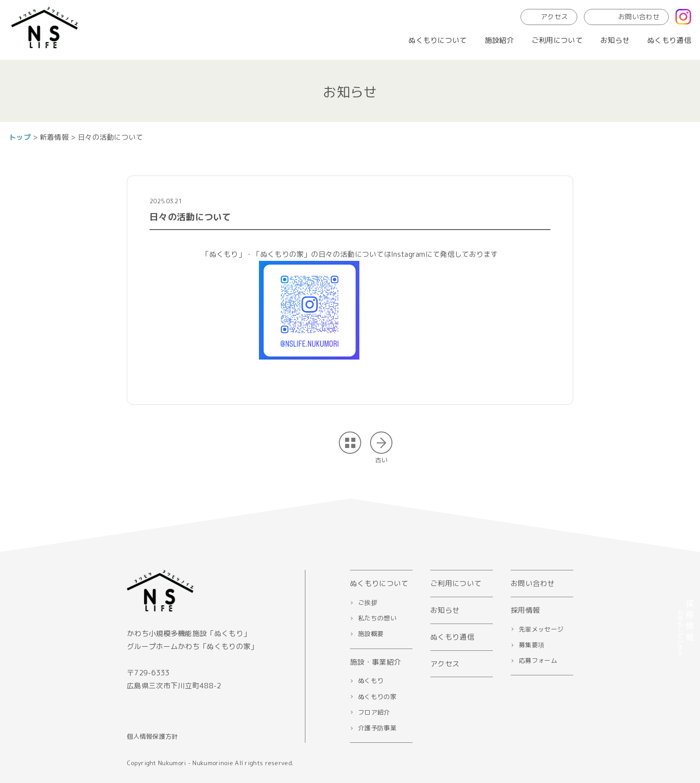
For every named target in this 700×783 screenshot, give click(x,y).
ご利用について (557, 40)
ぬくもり (371, 680)
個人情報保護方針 (152, 736)
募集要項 (531, 645)
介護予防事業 (377, 728)
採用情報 (525, 610)
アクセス (549, 17)
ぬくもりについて (437, 40)
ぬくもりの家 (377, 697)
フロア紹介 (374, 712)
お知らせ (615, 40)
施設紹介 (499, 40)
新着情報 (54, 137)
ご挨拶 (368, 602)
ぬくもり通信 (669, 40)
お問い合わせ (626, 17)
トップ (20, 137)
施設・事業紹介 (375, 662)
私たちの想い (377, 618)
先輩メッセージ (541, 629)
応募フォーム (538, 660)
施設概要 (371, 634)
